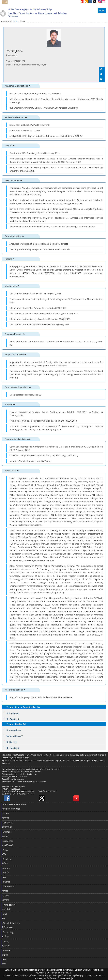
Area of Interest (14, 180)
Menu (102, 11)
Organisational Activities (18, 439)
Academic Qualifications (18, 86)
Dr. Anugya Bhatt (14, 730)
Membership (12, 286)
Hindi (5, 2)
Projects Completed (16, 354)
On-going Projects (15, 334)
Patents (10, 259)
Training (10, 404)
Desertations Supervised (18, 387)
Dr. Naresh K (12, 742)
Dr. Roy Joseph (13, 713)
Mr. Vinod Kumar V (15, 736)
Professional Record (16, 117)
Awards (10, 145)
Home (15, 21)
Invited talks (12, 471)
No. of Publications (15, 690)
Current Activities (14, 236)
